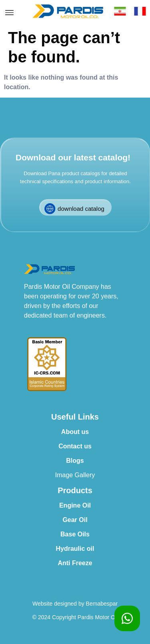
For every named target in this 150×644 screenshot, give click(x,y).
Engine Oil (75, 505)
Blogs (75, 461)
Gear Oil (75, 520)
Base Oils (75, 534)
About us (75, 432)
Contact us (75, 446)
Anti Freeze (75, 563)
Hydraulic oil (75, 549)
